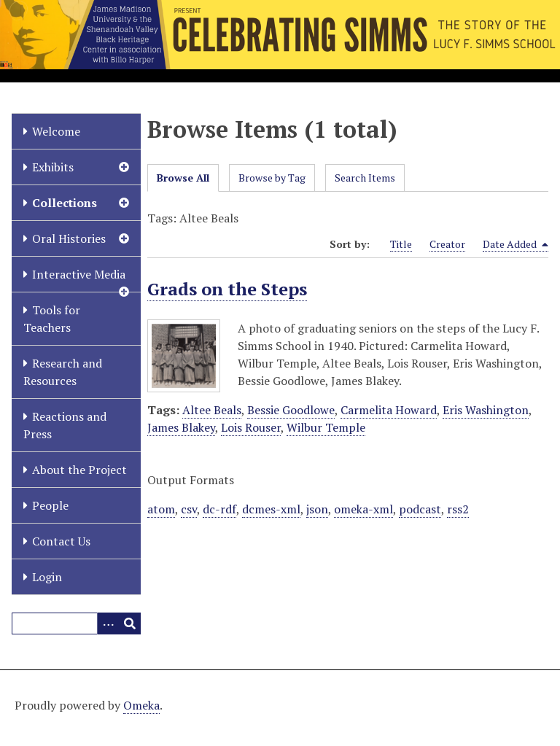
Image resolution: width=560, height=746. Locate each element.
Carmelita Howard (389, 410)
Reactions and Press (65, 425)
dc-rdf (219, 509)
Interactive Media (79, 274)
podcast (420, 509)
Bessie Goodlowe (291, 410)
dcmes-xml (271, 509)
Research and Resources (63, 372)
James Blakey (181, 427)
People (50, 505)
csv (189, 509)
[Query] (76, 623)
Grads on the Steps (227, 289)
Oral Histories (69, 238)
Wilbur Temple (326, 427)
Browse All (183, 178)
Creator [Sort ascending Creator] (447, 244)
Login (47, 577)
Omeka (141, 705)
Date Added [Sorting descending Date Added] (516, 244)
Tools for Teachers (52, 319)
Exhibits (53, 167)
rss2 (458, 509)
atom (161, 509)
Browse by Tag (272, 178)
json (317, 509)
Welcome (56, 131)
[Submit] (130, 623)
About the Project (79, 470)
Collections (65, 203)
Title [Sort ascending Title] (401, 244)
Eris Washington (486, 410)
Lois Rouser (251, 427)
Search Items (365, 178)
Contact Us (61, 541)
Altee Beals (212, 410)
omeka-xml (363, 509)
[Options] (108, 623)
